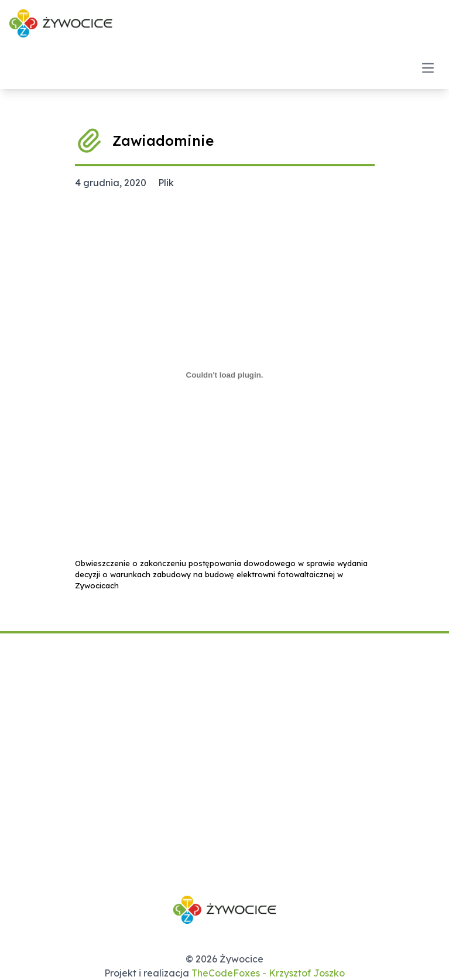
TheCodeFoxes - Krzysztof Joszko (268, 973)
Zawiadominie (163, 141)
